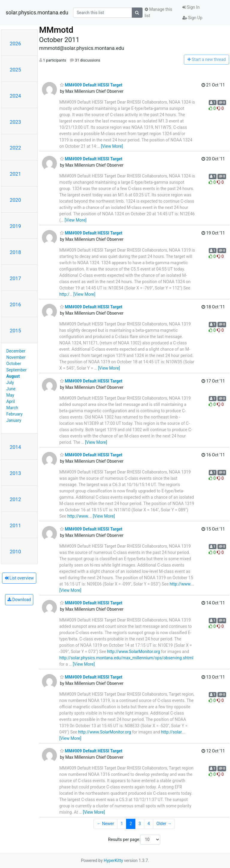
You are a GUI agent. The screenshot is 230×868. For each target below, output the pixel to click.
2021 (16, 174)
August (13, 376)
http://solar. (172, 732)
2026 (16, 44)
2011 (16, 525)
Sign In (191, 7)
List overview (19, 578)
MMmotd (56, 30)
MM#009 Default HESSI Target (91, 85)
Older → (164, 824)
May (10, 395)
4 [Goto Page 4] (149, 824)
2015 (16, 331)
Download (19, 600)
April (11, 401)
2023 (16, 122)
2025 (16, 70)
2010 (16, 552)
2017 (16, 278)
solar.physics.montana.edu (37, 13)
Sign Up (192, 18)
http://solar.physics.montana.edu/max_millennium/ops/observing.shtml (126, 658)
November (16, 357)
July (10, 383)
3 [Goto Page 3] (140, 824)
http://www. (78, 516)
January (14, 420)
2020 (16, 200)
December (16, 351)
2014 (16, 447)
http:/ (64, 294)
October (14, 364)
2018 (16, 252)
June (11, 389)
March (12, 408)
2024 (16, 96)
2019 (16, 226)
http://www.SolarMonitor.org (134, 652)
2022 (16, 148)
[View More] (112, 146)
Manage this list (158, 12)
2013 (16, 473)
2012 (16, 499)
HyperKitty (113, 860)
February (14, 414)
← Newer (105, 824)
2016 (16, 304)
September (16, 370)
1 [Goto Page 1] (122, 824)
